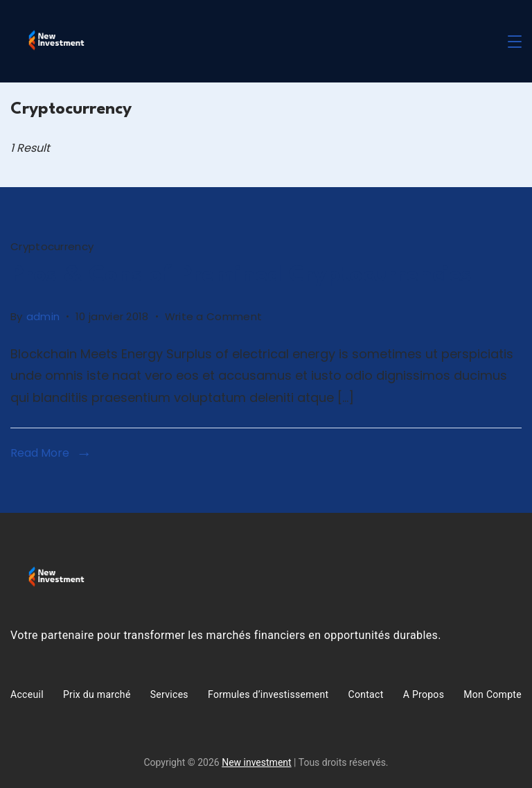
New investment (256, 762)
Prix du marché (97, 694)
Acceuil (27, 694)
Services (169, 694)
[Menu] (515, 42)
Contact (366, 694)
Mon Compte (493, 694)
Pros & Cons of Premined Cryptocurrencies (241, 275)
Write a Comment (214, 315)
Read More (40, 453)
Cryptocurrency (52, 246)
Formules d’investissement (268, 694)
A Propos (424, 694)
